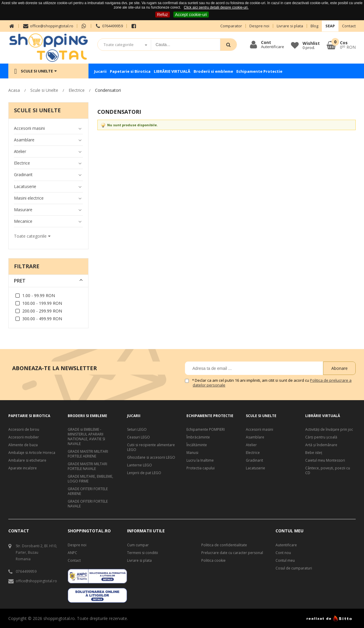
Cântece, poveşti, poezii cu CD (328, 471)
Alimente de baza (23, 445)
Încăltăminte (197, 445)
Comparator (231, 26)
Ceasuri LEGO (139, 437)
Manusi (192, 453)
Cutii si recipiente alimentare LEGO (151, 447)
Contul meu (285, 561)
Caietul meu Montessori (325, 460)
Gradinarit (254, 460)
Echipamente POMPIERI (206, 430)
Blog (314, 26)
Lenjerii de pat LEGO (144, 473)
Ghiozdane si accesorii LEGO (151, 457)
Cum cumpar (138, 545)
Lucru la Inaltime (200, 460)
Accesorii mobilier (24, 437)
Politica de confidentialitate (224, 545)
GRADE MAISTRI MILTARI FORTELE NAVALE (87, 466)
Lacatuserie (255, 468)
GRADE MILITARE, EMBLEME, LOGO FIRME (90, 479)
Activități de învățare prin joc (329, 430)
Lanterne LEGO (140, 465)
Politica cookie (213, 561)
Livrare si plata (290, 26)
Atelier (251, 445)
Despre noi (259, 26)
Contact (349, 26)
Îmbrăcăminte (198, 437)
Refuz (163, 15)
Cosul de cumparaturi (294, 568)
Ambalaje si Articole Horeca (32, 453)
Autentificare (286, 545)
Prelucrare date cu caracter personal (232, 553)
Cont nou (283, 553)
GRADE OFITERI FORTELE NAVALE (88, 504)
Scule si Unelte (44, 90)
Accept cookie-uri (191, 15)
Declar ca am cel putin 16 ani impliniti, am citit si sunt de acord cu (272, 383)
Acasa (14, 90)
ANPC (72, 553)
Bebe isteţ (314, 453)
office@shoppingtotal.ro (48, 26)
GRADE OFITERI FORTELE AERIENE (88, 491)
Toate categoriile (119, 45)
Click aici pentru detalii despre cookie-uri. (216, 7)
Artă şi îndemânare (321, 445)
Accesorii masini (259, 430)
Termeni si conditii (143, 553)
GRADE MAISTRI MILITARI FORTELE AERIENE (88, 454)
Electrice (77, 90)
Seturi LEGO (137, 430)
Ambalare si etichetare (27, 460)
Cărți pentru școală (321, 437)
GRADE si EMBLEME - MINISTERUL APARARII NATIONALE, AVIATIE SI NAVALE (86, 437)
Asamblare (255, 437)
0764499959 (109, 26)
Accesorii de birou (24, 430)
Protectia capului (201, 468)
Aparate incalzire (23, 468)
